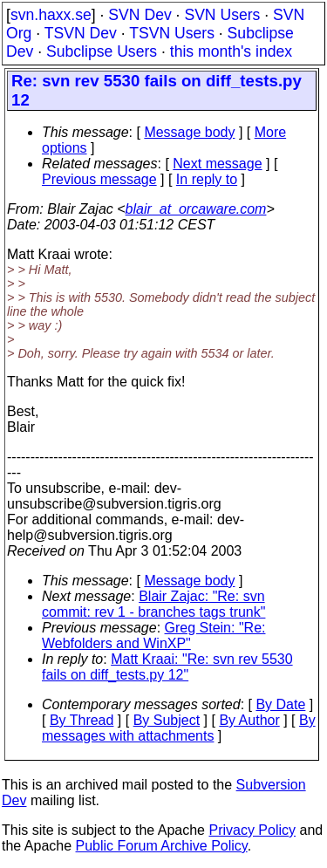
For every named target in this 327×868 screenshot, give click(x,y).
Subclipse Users (102, 51)
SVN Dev (140, 15)
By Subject (167, 720)
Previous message (99, 179)
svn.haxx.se (51, 15)
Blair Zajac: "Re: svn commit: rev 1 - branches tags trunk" (153, 604)
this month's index (231, 51)
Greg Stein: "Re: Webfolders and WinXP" (153, 636)
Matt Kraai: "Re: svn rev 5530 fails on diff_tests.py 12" (167, 667)
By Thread (82, 720)
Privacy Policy (252, 830)
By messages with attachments (179, 728)
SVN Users (222, 15)
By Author (249, 720)
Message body (189, 132)
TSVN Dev (81, 33)
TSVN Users (172, 33)
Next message (217, 164)
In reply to (207, 179)
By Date (280, 704)
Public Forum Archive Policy (162, 846)
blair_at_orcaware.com (196, 209)
